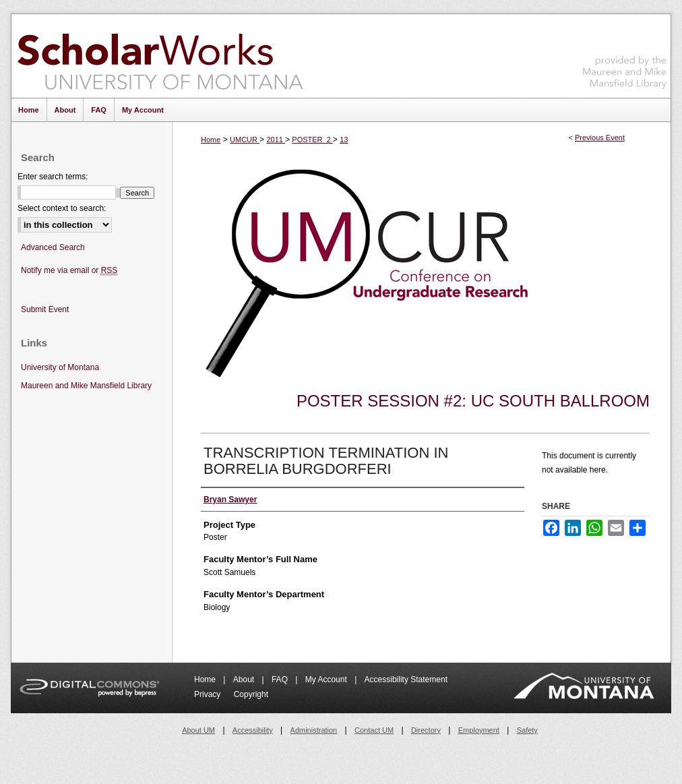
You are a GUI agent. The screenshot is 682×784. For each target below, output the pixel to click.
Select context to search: (62, 208)
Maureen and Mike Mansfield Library (625, 54)
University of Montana (60, 367)
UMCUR (245, 140)
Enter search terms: (53, 177)
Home (211, 140)
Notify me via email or (69, 271)
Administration (314, 730)
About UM (198, 730)
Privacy (209, 694)
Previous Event (600, 138)
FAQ (281, 680)
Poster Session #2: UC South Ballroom (473, 401)
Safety (527, 730)
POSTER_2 (312, 140)
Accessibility (253, 730)
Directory (426, 730)
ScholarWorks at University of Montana (160, 56)
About (245, 680)
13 (344, 140)
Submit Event (45, 309)
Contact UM (374, 730)
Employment (479, 730)
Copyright (251, 694)
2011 (276, 140)
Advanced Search (53, 247)
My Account (327, 680)
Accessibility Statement (406, 680)
